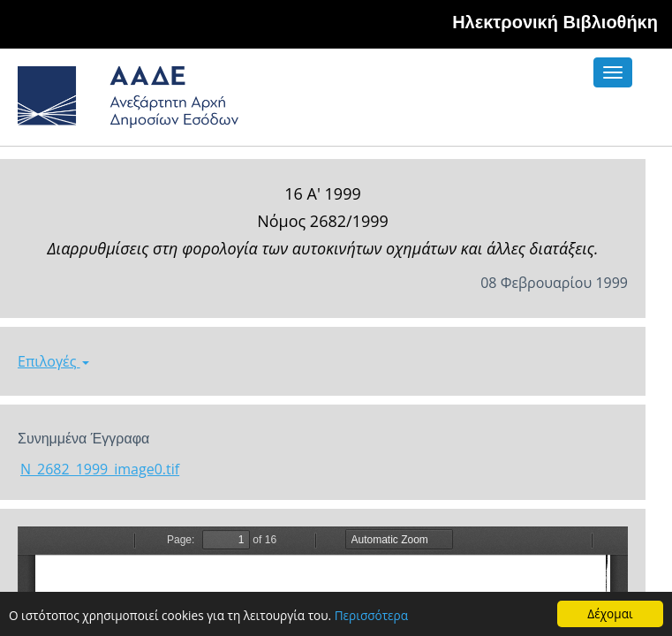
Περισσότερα (371, 615)
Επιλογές (53, 361)
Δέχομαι (610, 613)
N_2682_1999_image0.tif (100, 469)
